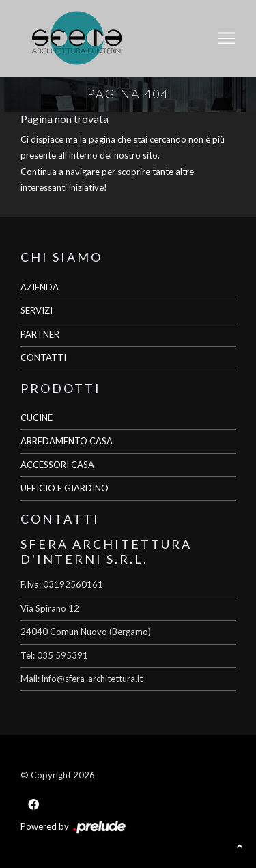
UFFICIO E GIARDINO (65, 488)
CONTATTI (43, 357)
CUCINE (37, 418)
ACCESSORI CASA (57, 465)
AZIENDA (40, 287)
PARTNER (40, 334)
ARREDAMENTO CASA (67, 441)
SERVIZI (37, 310)
